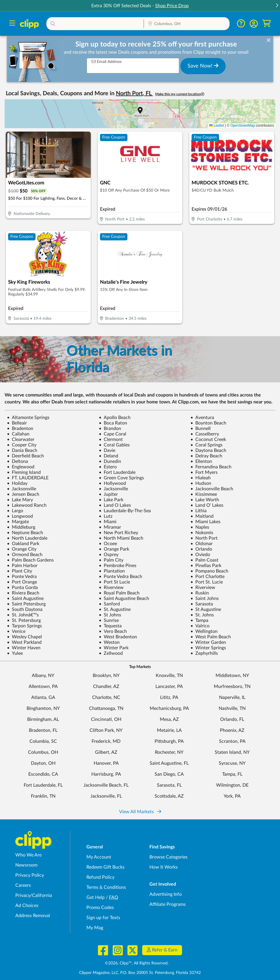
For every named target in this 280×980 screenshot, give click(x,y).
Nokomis (202, 533)
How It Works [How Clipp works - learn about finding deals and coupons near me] (164, 867)
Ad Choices (27, 906)
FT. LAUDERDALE (28, 478)
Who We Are (28, 855)
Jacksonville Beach (212, 489)
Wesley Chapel (24, 637)
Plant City (20, 571)
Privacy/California (34, 895)
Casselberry (205, 434)
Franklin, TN (43, 796)
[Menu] (12, 24)
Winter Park (114, 648)
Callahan (18, 434)
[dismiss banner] (269, 40)
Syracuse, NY (232, 763)
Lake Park (111, 500)
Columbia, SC (43, 741)
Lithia (199, 511)
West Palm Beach (211, 637)
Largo (15, 511)
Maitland (202, 516)
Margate (18, 522)
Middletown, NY (232, 676)
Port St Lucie (114, 582)
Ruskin (200, 593)
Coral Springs (206, 445)
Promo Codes (100, 908)
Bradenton (20, 429)
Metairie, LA (169, 730)
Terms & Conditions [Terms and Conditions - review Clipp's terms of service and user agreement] (106, 887)
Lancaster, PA (169, 687)
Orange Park (114, 549)
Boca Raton (113, 423)
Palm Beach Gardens (30, 560)
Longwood (20, 516)
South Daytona (25, 609)
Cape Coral (113, 434)
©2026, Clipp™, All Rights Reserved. (137, 963)
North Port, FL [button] (134, 93)
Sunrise (109, 620)
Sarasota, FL (169, 785)
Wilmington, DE (232, 785)
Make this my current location (180, 94)
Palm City (111, 560)
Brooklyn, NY (106, 676)
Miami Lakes (205, 522)
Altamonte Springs (28, 418)
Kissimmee (204, 494)
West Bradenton (118, 637)
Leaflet (217, 126)
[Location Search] (187, 24)
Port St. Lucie (207, 582)
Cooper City (22, 445)
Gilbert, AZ (106, 752)
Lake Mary (20, 500)
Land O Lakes (115, 505)
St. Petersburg (24, 620)
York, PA (232, 796)
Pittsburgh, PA (169, 741)
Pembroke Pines (118, 566)
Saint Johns (205, 599)
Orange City (22, 549)
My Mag (95, 928)
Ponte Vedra (22, 577)
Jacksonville (22, 489)
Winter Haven (24, 648)
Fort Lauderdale (117, 472)
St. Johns (202, 615)
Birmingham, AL (43, 719)
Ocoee (108, 544)
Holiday (17, 483)
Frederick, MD (106, 741)
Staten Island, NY (232, 752)
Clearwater (21, 439)
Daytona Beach (208, 450)
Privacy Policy (30, 875)
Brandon (110, 429)
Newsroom (26, 865)
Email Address (107, 62)
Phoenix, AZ (232, 730)
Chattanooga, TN (106, 708)
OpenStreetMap (243, 126)
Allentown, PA (43, 687)
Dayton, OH (43, 763)
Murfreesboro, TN (232, 687)
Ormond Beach (25, 555)
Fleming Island (24, 472)
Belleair (17, 423)
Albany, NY (43, 676)
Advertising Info (166, 894)
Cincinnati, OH (106, 719)
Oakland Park (23, 544)
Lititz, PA (169, 697)
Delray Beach (206, 456)
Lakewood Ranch (27, 505)
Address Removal (33, 916)
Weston (109, 642)
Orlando (201, 549)
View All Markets (140, 812)
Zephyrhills (204, 653)
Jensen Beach (23, 494)
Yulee (15, 653)
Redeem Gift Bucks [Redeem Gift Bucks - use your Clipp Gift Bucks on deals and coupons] (105, 867)
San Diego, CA (169, 774)
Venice (16, 631)
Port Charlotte (207, 577)
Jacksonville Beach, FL (106, 785)
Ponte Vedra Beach (120, 577)
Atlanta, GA (43, 697)
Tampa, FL (232, 774)
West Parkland (24, 642)
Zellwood (111, 653)
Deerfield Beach (25, 456)
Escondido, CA (43, 774)
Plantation (112, 571)
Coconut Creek (208, 439)
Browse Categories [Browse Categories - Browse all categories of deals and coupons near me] (168, 857)
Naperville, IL (232, 697)
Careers (23, 885)
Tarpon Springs (24, 626)
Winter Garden (208, 642)
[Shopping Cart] (267, 24)
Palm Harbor (22, 566)
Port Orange (22, 582)
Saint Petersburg (26, 604)
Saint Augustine (25, 599)
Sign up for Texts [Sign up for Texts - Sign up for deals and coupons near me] (103, 918)
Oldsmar (202, 544)
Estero (108, 467)
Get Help (96, 897)
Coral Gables (114, 445)
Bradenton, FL (43, 730)
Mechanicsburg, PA (169, 708)
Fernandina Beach (211, 467)
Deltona (17, 461)
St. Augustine (115, 609)
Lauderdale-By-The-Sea (125, 511)
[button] (277, 6)
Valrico (200, 626)
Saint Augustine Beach (124, 599)
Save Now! (203, 66)
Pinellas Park (206, 566)
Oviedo (200, 555)
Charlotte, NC (106, 697)
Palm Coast (204, 560)
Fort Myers (204, 472)
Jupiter (108, 494)
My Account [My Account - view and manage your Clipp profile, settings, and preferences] (99, 857)
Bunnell (201, 429)
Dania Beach (22, 450)
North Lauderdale (27, 538)
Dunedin (110, 461)
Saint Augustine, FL (169, 763)
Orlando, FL (232, 719)
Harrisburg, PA (106, 774)
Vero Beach (113, 631)
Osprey (109, 555)
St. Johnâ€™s (23, 615)
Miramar (110, 527)
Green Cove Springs (121, 478)
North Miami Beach (121, 538)
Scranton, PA (232, 741)
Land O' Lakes (207, 505)
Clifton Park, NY (106, 730)
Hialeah (201, 478)
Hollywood (112, 483)
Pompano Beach (209, 571)
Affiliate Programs (168, 904)
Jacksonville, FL (106, 796)
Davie (107, 450)
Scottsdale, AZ (169, 796)
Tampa (199, 620)
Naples (200, 527)
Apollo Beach (115, 418)
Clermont (111, 439)
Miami (108, 522)
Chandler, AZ (106, 687)
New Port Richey (118, 533)
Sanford (109, 604)
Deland (109, 456)
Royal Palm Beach (119, 593)
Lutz (106, 516)
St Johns (110, 615)
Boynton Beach (208, 423)
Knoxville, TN (169, 676)
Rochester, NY (169, 752)
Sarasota (202, 604)
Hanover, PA (106, 763)
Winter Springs (208, 648)
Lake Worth (205, 500)
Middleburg (21, 527)
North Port (204, 538)
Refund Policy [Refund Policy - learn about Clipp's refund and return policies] (100, 877)
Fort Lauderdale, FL (43, 785)
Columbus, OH (43, 752)
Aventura (202, 418)
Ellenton (201, 461)
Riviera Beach (23, 593)
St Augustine (206, 609)
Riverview (111, 588)
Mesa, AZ (169, 719)
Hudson (201, 483)
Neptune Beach (25, 533)
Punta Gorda (22, 588)
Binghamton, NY (43, 708)
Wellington (204, 631)
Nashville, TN (232, 708)
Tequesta (110, 626)
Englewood (21, 467)
